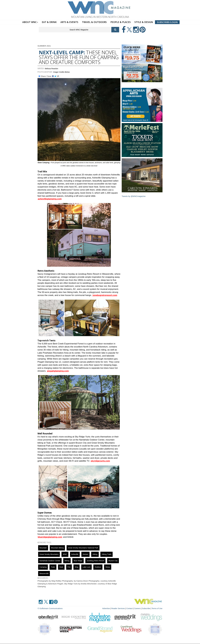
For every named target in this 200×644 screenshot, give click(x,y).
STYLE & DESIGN (144, 22)
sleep (108, 567)
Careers (138, 608)
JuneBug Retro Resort (95, 561)
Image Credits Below (61, 72)
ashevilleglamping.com (50, 199)
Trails (53, 567)
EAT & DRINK (49, 22)
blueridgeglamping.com (50, 537)
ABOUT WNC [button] (30, 22)
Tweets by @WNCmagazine (134, 196)
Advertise (107, 608)
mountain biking (57, 548)
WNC (65, 554)
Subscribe (147, 608)
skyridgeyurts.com (100, 461)
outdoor (98, 567)
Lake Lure (86, 567)
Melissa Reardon (51, 69)
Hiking (95, 554)
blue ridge (78, 561)
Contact (130, 608)
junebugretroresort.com (105, 295)
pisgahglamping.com (58, 371)
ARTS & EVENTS (69, 22)
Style (61, 567)
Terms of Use (157, 608)
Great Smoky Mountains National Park (83, 548)
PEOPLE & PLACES (121, 22)
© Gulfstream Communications (50, 608)
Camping (43, 567)
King (77, 567)
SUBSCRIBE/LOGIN (167, 22)
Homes (85, 554)
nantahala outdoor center (50, 561)
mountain (43, 548)
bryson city (113, 561)
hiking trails (107, 554)
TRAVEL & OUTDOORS (94, 22)
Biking (67, 561)
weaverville (44, 574)
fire (69, 567)
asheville (75, 554)
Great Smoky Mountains (49, 554)
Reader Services (119, 608)
